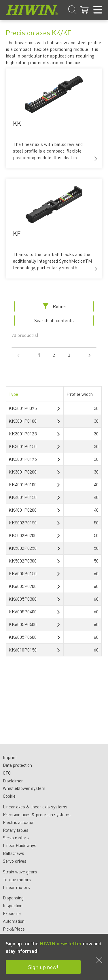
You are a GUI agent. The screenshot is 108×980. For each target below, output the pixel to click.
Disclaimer (13, 781)
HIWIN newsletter (61, 943)
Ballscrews (14, 853)
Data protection (17, 765)
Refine (54, 306)
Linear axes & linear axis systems (35, 807)
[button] (96, 159)
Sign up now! (43, 967)
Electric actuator (18, 822)
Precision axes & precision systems (37, 814)
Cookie (9, 796)
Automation (14, 921)
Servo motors (16, 838)
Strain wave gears (20, 872)
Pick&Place (14, 929)
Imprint (10, 757)
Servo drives (15, 861)
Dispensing (13, 898)
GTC (7, 773)
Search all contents (54, 320)
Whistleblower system (24, 788)
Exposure (12, 913)
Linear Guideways (20, 845)
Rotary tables (16, 830)
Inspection (13, 905)
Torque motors (17, 879)
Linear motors (16, 887)
